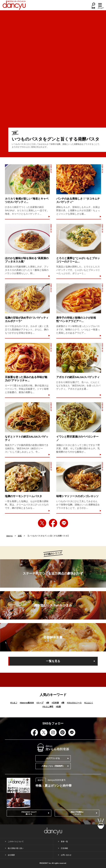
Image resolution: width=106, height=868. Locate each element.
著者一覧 (64, 842)
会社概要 (11, 855)
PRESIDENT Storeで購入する (29, 813)
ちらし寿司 (48, 707)
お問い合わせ (66, 855)
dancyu (9, 536)
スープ (40, 703)
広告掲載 (64, 848)
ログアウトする (53, 758)
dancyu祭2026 (27, 703)
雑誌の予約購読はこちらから (77, 813)
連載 (20, 536)
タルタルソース (74, 703)
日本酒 (55, 703)
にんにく (89, 703)
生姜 (58, 707)
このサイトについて (16, 842)
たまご (14, 703)
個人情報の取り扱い (16, 848)
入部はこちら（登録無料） (53, 766)
